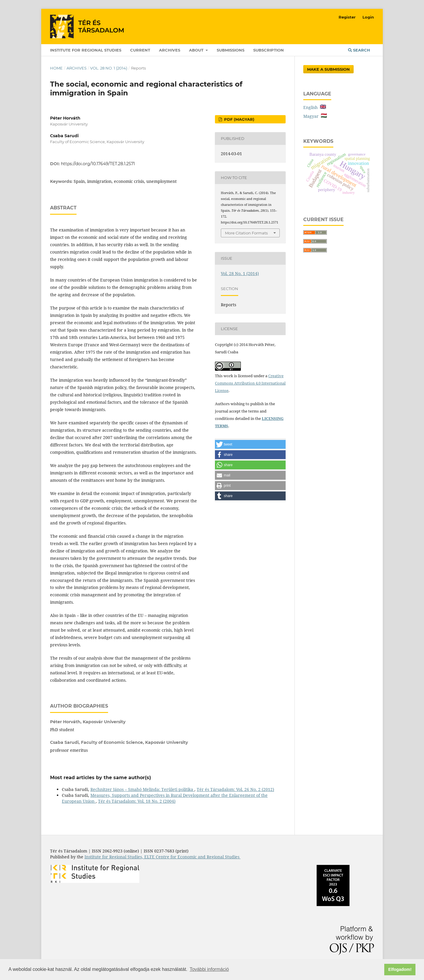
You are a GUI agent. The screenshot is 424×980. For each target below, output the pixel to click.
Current (140, 50)
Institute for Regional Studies (86, 50)
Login (368, 17)
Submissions (231, 50)
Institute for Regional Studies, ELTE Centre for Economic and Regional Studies (163, 857)
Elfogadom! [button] (400, 969)
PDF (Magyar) (239, 119)
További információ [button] (209, 969)
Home (56, 68)
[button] (250, 444)
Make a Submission (328, 69)
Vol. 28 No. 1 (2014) (109, 68)
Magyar (315, 116)
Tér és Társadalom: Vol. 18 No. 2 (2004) (137, 801)
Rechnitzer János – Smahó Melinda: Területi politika (142, 789)
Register (347, 17)
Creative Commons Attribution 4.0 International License (250, 383)
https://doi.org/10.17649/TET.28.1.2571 (98, 164)
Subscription (269, 50)
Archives (170, 50)
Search (359, 50)
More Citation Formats (246, 233)
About (197, 50)
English (315, 107)
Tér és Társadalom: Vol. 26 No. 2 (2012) (235, 789)
